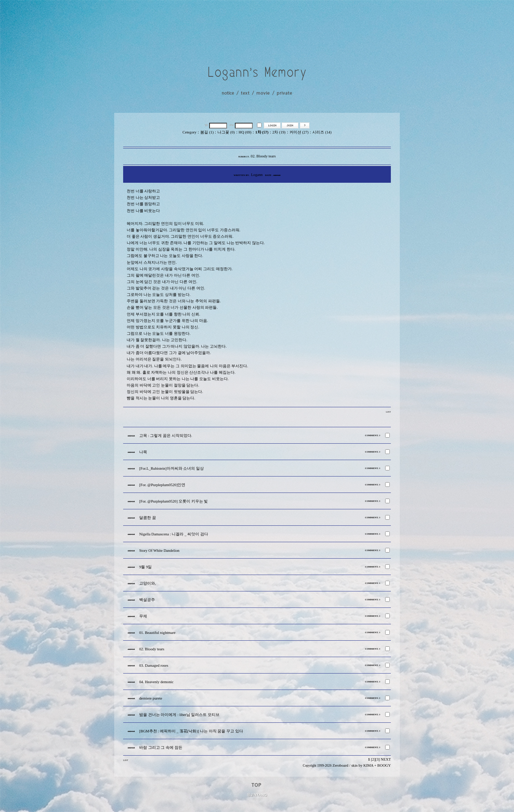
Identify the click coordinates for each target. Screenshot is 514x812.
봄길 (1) (207, 132)
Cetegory (189, 132)
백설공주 (147, 600)
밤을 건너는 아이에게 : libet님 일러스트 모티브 (179, 715)
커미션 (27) (299, 132)
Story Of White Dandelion (159, 551)
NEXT (386, 759)
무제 (143, 616)
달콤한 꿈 (148, 518)
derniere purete (151, 698)
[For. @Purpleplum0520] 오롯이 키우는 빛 (174, 501)
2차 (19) (279, 132)
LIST (388, 412)
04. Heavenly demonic (156, 682)
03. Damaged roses (154, 665)
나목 (143, 452)
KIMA (368, 765)
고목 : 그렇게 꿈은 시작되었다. (166, 436)
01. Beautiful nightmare (157, 633)
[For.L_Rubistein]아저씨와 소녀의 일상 (172, 468)
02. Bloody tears (152, 649)
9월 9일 (145, 567)
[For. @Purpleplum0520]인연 (162, 485)
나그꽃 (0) (226, 132)
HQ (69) (245, 132)
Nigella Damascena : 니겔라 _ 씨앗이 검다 (174, 534)
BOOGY (384, 765)
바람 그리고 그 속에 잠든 (161, 748)
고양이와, (148, 583)
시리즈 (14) (322, 132)
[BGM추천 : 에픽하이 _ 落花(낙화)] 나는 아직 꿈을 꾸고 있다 (191, 731)
